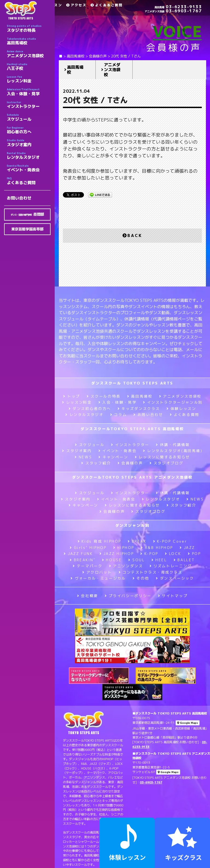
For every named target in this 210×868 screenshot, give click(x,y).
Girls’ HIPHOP (88, 548)
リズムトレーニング (171, 566)
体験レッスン (181, 409)
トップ (72, 396)
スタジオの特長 (29, 28)
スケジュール (29, 117)
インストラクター (29, 105)
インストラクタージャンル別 (173, 402)
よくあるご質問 (29, 181)
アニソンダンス (126, 566)
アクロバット (97, 572)
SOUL (136, 560)
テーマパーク (87, 566)
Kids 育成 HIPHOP (99, 541)
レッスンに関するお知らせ (162, 457)
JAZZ (187, 548)
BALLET (184, 560)
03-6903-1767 (173, 11)
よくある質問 (185, 415)
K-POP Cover (170, 541)
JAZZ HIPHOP (117, 554)
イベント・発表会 (29, 168)
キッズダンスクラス (139, 409)
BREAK (137, 541)
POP (194, 554)
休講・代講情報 (173, 445)
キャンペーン (113, 457)
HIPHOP (124, 548)
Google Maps (188, 723)
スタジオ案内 (29, 143)
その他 (141, 578)
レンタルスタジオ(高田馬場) (173, 451)
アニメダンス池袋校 (29, 54)
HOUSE (112, 560)
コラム (119, 415)
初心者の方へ (29, 130)
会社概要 (88, 596)
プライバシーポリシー (128, 596)
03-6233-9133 (178, 7)
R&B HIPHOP (157, 548)
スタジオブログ (167, 463)
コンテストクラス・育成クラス (151, 572)
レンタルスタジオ (29, 156)
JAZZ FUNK (78, 554)
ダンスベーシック (175, 578)
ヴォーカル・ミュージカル (98, 578)
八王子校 (29, 67)
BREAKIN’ (83, 560)
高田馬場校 (29, 41)
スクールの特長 (104, 396)
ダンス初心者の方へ (90, 409)
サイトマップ (173, 596)
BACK (132, 235)
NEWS (83, 457)
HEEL (159, 560)
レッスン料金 (29, 79)
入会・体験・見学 (29, 92)
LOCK (173, 554)
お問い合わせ (19, 198)
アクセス (76, 5)
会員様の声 (130, 463)
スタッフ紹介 (96, 463)
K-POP (149, 554)
